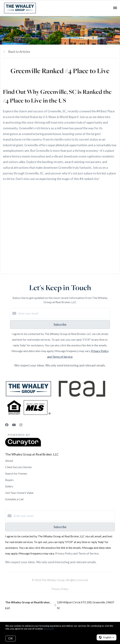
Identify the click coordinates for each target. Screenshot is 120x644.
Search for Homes (16, 473)
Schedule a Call (14, 499)
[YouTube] (14, 425)
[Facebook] (7, 425)
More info (49, 629)
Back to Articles (19, 52)
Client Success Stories (18, 467)
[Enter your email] (64, 313)
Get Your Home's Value (19, 493)
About (9, 461)
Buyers (9, 480)
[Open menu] (115, 8)
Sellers (9, 486)
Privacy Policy (60, 589)
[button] (107, 637)
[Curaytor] (23, 445)
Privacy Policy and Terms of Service (77, 553)
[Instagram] (21, 425)
